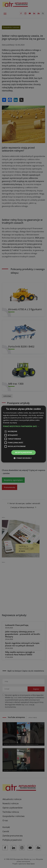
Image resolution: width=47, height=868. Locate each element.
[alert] (23, 434)
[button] (23, 426)
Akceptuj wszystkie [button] (23, 452)
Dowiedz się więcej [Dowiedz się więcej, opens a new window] (10, 423)
